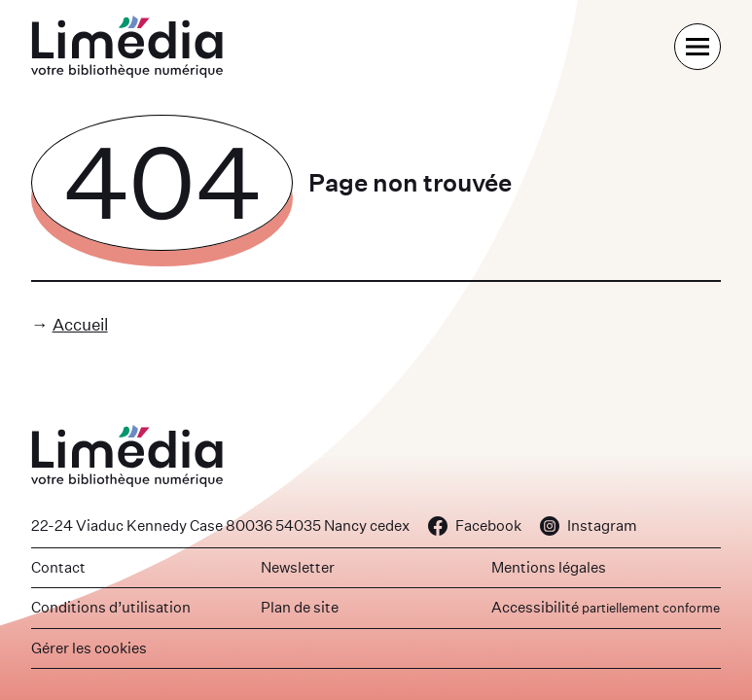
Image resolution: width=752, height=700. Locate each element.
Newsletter (298, 567)
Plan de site (300, 607)
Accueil (80, 324)
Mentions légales (549, 567)
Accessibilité (606, 607)
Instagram (589, 525)
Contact (58, 567)
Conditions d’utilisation (111, 607)
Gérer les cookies (89, 648)
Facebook (475, 525)
